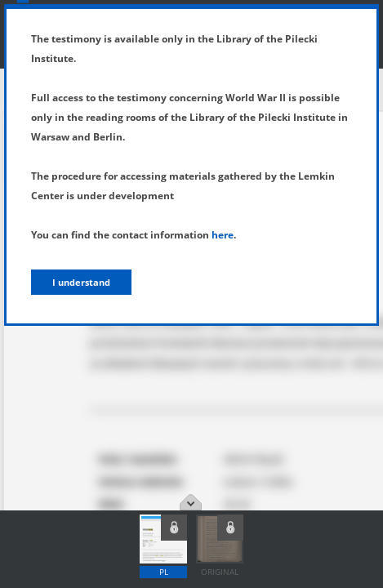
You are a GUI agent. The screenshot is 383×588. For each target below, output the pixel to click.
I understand (81, 282)
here (223, 235)
